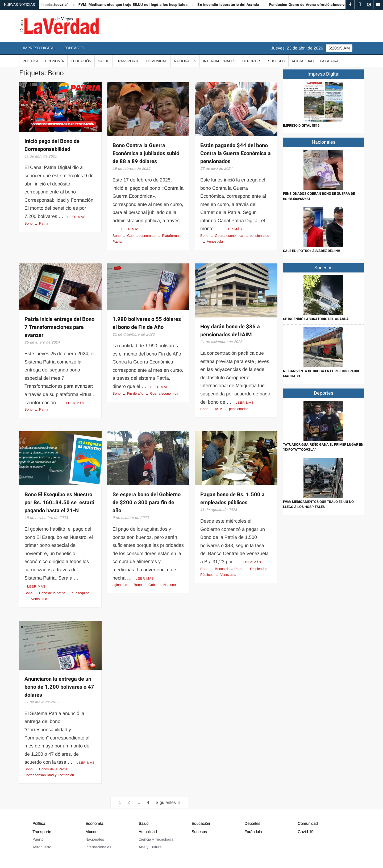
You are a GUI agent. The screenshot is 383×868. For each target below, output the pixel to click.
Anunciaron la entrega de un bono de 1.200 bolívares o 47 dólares (59, 687)
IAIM (219, 409)
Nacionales (185, 61)
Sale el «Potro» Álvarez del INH (312, 251)
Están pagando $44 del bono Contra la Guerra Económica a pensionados (236, 153)
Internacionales (219, 61)
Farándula (253, 832)
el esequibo (81, 593)
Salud (104, 61)
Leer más (76, 217)
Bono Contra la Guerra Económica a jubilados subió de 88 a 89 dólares (146, 153)
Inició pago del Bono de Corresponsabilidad (52, 145)
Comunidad (157, 61)
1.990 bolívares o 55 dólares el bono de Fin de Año (147, 323)
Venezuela (215, 241)
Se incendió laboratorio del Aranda (252, 5)
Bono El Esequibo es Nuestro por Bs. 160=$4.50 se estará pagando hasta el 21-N (59, 503)
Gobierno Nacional (163, 585)
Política (31, 61)
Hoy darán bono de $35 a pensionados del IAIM (230, 331)
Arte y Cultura (150, 847)
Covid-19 (305, 832)
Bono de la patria (52, 593)
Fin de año (135, 393)
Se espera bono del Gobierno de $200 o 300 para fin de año (147, 503)
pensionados (259, 236)
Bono (28, 223)
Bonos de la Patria (229, 569)
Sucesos (277, 61)
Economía (55, 61)
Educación (81, 61)
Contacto (74, 48)
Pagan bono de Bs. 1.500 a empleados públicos (232, 499)
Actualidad (303, 61)
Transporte (128, 61)
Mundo (91, 832)
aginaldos (120, 585)
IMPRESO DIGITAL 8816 (301, 125)
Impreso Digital (39, 48)
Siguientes (166, 802)
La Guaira (329, 61)
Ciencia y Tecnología (156, 839)
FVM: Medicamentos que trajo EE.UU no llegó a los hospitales (157, 5)
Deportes (252, 61)
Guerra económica (141, 236)
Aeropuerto (42, 847)
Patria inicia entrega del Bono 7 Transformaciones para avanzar (59, 327)
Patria (44, 223)
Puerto (38, 839)
